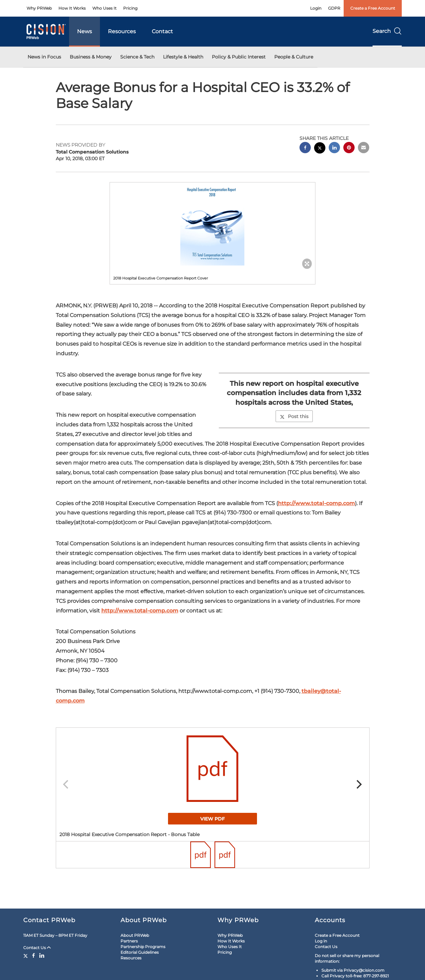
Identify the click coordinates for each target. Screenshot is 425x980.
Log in (321, 941)
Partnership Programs (143, 947)
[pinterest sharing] (349, 148)
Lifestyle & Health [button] (183, 57)
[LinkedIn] (42, 955)
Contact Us (37, 948)
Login (316, 8)
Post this (294, 416)
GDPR (334, 8)
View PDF (212, 819)
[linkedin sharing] (334, 148)
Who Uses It (104, 8)
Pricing (130, 8)
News (85, 31)
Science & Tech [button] (137, 57)
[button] (212, 224)
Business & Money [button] (91, 57)
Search (387, 31)
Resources (122, 31)
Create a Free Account (373, 8)
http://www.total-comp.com (316, 503)
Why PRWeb (39, 8)
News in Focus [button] (44, 57)
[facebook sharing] (305, 148)
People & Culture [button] (294, 57)
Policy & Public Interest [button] (239, 57)
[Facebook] (34, 955)
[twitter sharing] (320, 149)
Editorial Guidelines (140, 952)
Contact (162, 31)
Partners (129, 941)
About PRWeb (135, 935)
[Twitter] (26, 955)
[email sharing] (364, 148)
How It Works (72, 8)
